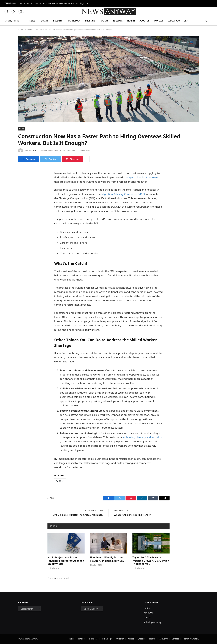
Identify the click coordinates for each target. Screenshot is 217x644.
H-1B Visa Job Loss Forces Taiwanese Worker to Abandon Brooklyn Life (54, 3)
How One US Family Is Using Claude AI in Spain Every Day (107, 559)
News (32, 21)
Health (131, 21)
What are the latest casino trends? (132, 515)
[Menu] (211, 21)
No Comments (68, 151)
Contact (158, 21)
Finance (44, 21)
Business (58, 21)
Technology (74, 21)
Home (147, 608)
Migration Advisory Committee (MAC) (123, 194)
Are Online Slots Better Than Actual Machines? (78, 515)
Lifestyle (118, 21)
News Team (32, 151)
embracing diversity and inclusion (142, 437)
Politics (104, 21)
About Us (144, 21)
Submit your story (178, 21)
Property (90, 21)
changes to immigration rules (141, 177)
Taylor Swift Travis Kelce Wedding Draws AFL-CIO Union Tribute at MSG (151, 561)
